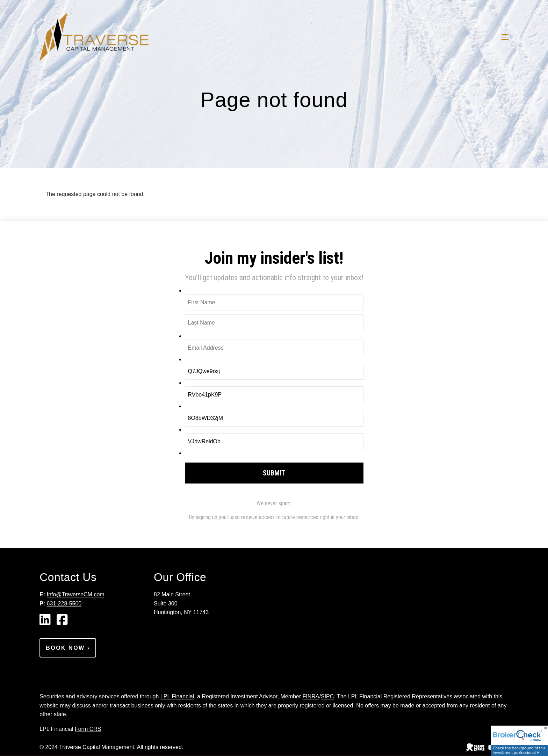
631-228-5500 (64, 604)
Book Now (68, 648)
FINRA (311, 696)
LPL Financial (177, 696)
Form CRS (88, 729)
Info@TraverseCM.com (76, 594)
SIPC (327, 696)
